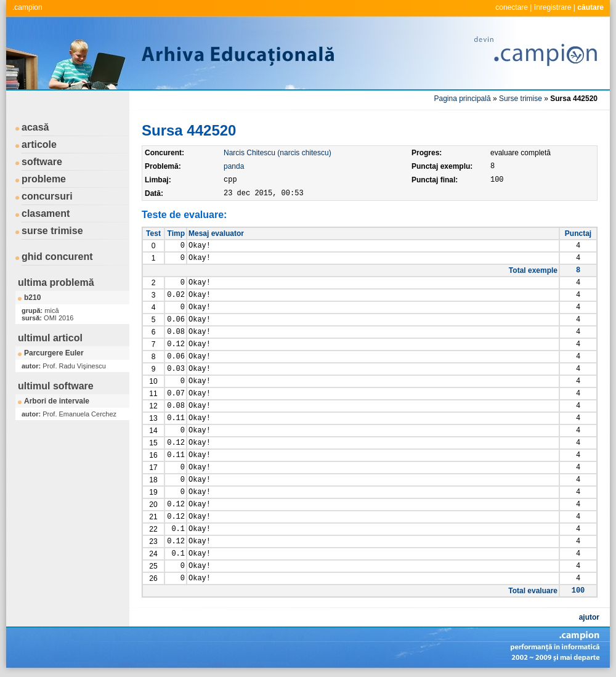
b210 (32, 298)
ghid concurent (57, 257)
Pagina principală (463, 99)
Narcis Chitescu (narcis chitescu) (278, 153)
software (42, 162)
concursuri (47, 196)
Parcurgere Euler (54, 353)
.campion (27, 7)
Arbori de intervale (57, 401)
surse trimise (52, 231)
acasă (35, 127)
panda (234, 166)
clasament (46, 213)
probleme (44, 179)
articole (39, 144)
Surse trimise (521, 99)
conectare (512, 7)
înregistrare (553, 7)
